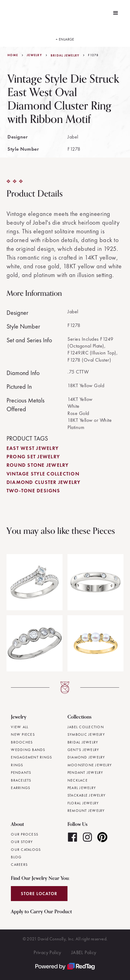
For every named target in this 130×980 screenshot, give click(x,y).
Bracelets (21, 780)
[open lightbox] (65, 37)
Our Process (25, 834)
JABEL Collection (86, 727)
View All (20, 727)
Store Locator (39, 894)
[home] (9, 13)
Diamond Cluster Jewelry (44, 482)
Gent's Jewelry (83, 750)
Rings (17, 765)
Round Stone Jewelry (38, 465)
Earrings (21, 788)
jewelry (34, 55)
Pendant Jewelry (85, 773)
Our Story (22, 842)
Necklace (78, 780)
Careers (19, 865)
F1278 (93, 55)
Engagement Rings (31, 757)
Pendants (21, 773)
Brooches (22, 742)
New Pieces (23, 734)
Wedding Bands (28, 750)
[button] (116, 13)
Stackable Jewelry (86, 795)
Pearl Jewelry (82, 788)
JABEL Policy (84, 952)
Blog (16, 857)
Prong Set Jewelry (33, 457)
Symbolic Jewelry (86, 734)
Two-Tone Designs (33, 491)
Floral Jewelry (83, 803)
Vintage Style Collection (43, 474)
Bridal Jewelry (65, 56)
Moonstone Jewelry (90, 765)
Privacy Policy (47, 952)
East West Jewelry (32, 448)
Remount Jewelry (86, 811)
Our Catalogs (26, 850)
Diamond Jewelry (86, 757)
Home (13, 55)
